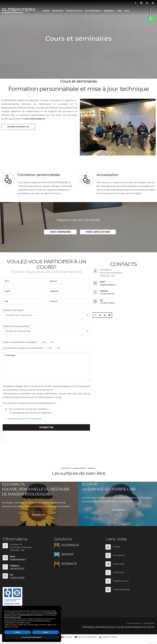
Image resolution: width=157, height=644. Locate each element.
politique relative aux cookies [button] (13, 617)
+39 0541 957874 (107, 303)
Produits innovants (74, 11)
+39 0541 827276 (107, 294)
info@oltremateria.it (108, 285)
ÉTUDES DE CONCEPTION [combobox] (18, 332)
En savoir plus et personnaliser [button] (32, 637)
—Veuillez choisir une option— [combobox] (19, 315)
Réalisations (109, 11)
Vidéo (119, 11)
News (127, 11)
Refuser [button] (18, 632)
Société (46, 11)
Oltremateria (58, 11)
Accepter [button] (46, 632)
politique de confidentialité (29, 419)
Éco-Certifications (93, 11)
